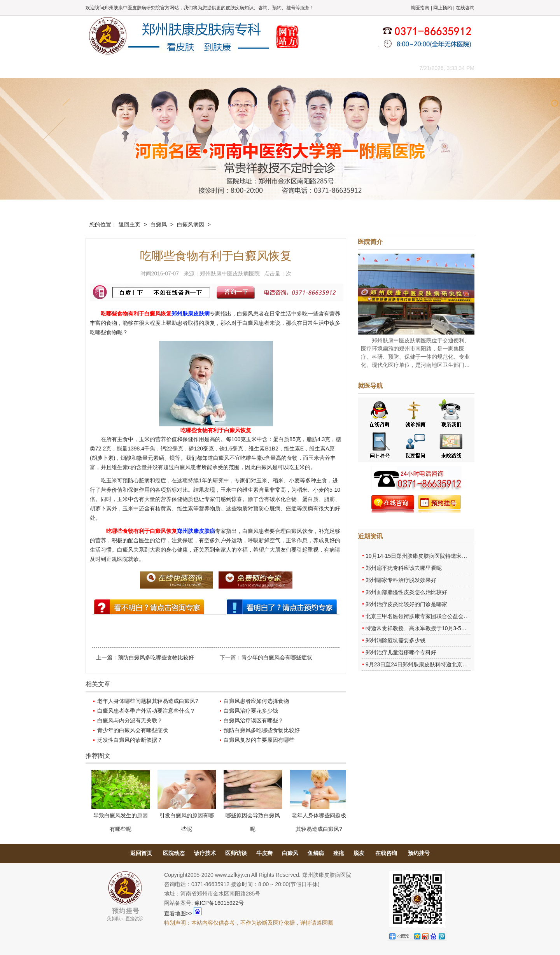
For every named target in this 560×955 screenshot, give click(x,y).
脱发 (359, 853)
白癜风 (159, 224)
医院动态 (174, 853)
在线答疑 (278, 68)
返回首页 (141, 853)
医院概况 (138, 68)
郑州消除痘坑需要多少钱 (395, 640)
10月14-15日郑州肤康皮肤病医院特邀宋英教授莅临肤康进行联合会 (446, 556)
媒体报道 (208, 68)
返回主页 (129, 224)
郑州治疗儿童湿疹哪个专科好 (401, 652)
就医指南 (420, 8)
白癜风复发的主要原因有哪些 (259, 740)
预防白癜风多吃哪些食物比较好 (156, 657)
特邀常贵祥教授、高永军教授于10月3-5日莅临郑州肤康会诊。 (441, 628)
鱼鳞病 (316, 853)
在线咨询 (465, 8)
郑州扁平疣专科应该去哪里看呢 (404, 568)
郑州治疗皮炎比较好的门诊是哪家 (406, 604)
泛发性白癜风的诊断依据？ (130, 740)
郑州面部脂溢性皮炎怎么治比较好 (406, 592)
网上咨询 (348, 68)
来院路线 (383, 68)
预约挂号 (419, 853)
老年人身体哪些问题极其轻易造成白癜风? (148, 701)
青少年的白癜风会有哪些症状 (277, 657)
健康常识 (243, 68)
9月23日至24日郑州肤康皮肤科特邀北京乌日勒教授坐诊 (433, 664)
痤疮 (339, 853)
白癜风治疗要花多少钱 (251, 711)
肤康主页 (103, 68)
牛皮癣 (264, 853)
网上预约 (443, 8)
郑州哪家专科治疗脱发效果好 (401, 580)
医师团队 (173, 68)
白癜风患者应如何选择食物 (256, 701)
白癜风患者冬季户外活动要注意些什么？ (146, 711)
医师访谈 (236, 853)
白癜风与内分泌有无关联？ (130, 720)
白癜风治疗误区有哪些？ (254, 720)
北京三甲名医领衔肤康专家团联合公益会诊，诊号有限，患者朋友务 (447, 616)
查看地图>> (178, 913)
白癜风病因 (191, 224)
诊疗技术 (205, 853)
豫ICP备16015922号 (219, 903)
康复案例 (313, 68)
